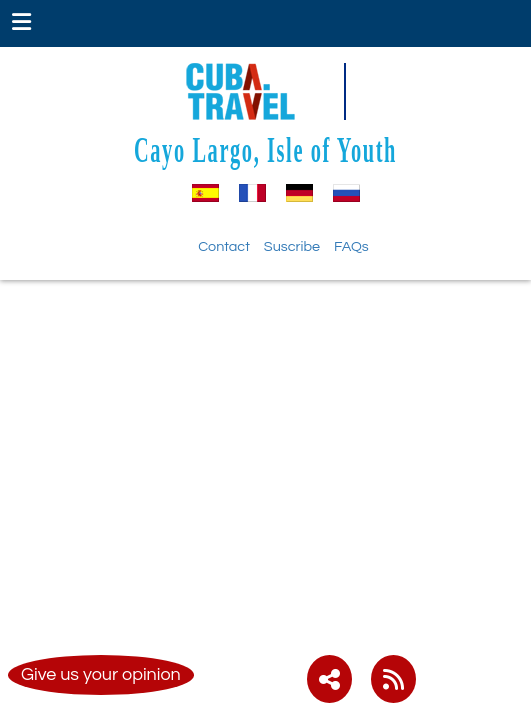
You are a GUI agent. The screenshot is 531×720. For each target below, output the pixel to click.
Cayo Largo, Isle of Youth (265, 149)
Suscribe (292, 246)
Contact (224, 246)
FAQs (351, 246)
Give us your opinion (101, 674)
